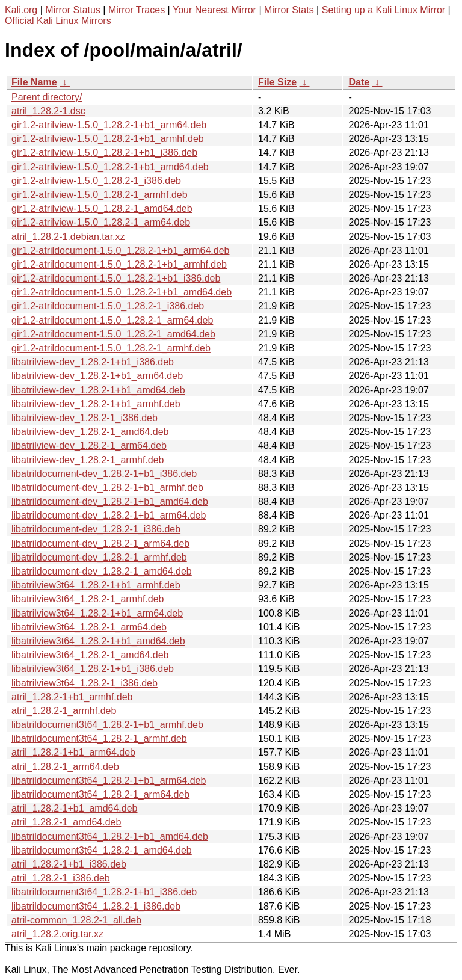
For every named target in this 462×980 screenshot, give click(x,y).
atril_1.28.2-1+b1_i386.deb (69, 864)
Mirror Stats (289, 10)
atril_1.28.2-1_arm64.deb (65, 767)
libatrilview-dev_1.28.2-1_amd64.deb (90, 432)
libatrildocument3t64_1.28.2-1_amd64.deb (102, 850)
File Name (34, 82)
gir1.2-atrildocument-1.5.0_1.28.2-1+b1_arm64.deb (120, 251)
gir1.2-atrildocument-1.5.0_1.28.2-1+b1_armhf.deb (119, 264)
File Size (277, 82)
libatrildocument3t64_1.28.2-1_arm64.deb (100, 794)
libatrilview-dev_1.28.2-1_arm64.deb (89, 445)
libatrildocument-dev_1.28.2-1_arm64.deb (100, 544)
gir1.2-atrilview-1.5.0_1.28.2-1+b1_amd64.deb (110, 167)
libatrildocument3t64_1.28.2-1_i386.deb (96, 906)
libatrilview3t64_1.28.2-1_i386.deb (85, 683)
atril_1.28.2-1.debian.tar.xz (68, 237)
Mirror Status (73, 10)
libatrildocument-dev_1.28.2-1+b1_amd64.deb (110, 501)
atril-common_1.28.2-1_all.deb (76, 920)
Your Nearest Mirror (214, 10)
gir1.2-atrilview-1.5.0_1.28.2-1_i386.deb (96, 181)
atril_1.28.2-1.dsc (48, 111)
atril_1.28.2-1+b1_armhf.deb (72, 697)
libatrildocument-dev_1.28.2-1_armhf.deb (99, 557)
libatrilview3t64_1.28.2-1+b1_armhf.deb (96, 585)
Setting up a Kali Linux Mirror (383, 10)
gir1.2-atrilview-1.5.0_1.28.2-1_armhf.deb (100, 195)
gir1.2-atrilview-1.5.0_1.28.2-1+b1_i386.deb (104, 153)
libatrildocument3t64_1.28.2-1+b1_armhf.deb (107, 725)
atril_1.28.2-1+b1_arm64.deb (73, 752)
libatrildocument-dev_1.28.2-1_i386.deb (96, 529)
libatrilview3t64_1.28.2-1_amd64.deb (90, 655)
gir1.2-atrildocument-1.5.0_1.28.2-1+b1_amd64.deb (122, 292)
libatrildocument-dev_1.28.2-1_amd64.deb (102, 571)
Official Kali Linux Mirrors (58, 21)
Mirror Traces (137, 10)
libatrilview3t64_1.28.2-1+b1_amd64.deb (98, 641)
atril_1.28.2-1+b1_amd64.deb (75, 808)
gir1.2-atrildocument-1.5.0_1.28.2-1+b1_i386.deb (116, 278)
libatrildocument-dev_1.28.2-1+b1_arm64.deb (109, 515)
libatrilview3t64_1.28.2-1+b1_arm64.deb (97, 613)
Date (359, 82)
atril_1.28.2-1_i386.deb (61, 878)
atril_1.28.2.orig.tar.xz (57, 934)
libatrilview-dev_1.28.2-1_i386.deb (85, 418)
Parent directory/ (47, 97)
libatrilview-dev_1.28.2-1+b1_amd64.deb (98, 390)
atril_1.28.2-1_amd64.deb (66, 822)
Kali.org (21, 10)
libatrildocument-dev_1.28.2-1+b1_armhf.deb (107, 488)
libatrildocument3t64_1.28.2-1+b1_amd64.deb (110, 837)
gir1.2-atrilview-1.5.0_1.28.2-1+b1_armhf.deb (108, 139)
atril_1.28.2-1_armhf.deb (64, 711)
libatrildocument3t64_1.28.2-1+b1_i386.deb (104, 892)
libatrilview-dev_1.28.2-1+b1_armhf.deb (96, 404)
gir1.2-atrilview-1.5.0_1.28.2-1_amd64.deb (102, 208)
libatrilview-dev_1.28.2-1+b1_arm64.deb (97, 376)
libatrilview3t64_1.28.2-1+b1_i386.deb (93, 669)
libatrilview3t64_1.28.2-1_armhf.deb (88, 599)
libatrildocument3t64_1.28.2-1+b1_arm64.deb (109, 781)
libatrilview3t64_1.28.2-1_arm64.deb (89, 627)
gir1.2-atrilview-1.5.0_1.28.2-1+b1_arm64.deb (109, 125)
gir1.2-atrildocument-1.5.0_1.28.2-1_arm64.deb (112, 320)
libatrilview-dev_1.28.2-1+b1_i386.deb (93, 362)
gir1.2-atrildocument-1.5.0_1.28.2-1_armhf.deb (111, 348)
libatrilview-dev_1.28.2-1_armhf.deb (88, 460)
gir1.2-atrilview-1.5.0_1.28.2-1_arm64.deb (101, 222)
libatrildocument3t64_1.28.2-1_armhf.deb (99, 738)
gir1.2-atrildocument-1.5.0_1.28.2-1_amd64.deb (113, 334)
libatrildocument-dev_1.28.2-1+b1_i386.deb (104, 474)
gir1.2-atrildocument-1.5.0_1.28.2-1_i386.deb (108, 306)
